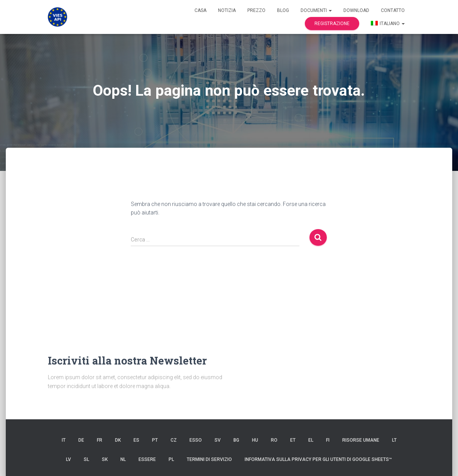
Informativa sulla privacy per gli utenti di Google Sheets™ (318, 459)
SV (218, 440)
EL (311, 440)
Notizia (227, 10)
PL (171, 459)
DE (81, 440)
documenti (316, 10)
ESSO (196, 440)
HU (255, 440)
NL (123, 459)
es (136, 440)
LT (394, 440)
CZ (174, 440)
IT (64, 440)
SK (105, 459)
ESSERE (147, 459)
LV (68, 459)
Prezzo (256, 10)
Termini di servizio (209, 459)
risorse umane (361, 440)
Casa (200, 10)
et (293, 440)
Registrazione (332, 24)
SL (86, 459)
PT (155, 440)
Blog (283, 10)
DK (118, 440)
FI (328, 440)
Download (356, 10)
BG (236, 440)
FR (100, 440)
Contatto (393, 10)
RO (274, 440)
